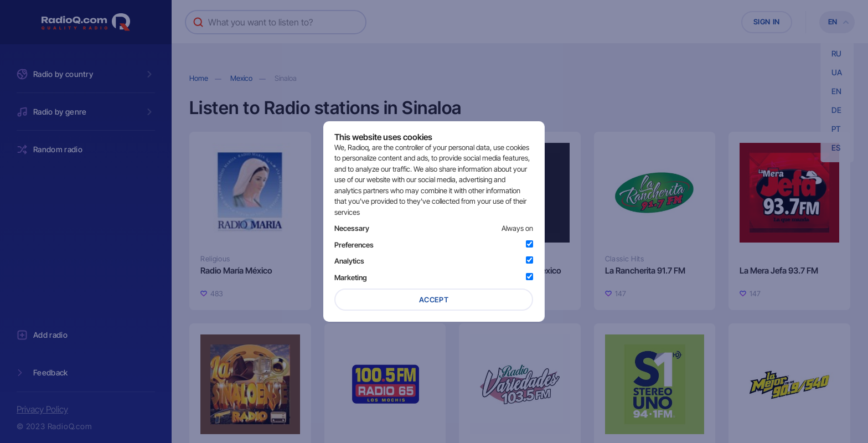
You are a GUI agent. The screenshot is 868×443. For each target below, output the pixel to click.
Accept (434, 300)
